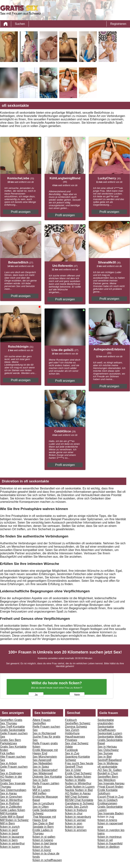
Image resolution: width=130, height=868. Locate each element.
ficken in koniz (42, 850)
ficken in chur (74, 813)
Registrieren (118, 24)
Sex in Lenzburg (43, 803)
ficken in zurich (10, 827)
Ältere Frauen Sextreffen (42, 722)
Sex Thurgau (8, 723)
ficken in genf (9, 830)
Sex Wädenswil (43, 773)
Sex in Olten (41, 807)
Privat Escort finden (110, 787)
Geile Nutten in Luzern (80, 787)
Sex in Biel (105, 757)
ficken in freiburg (76, 810)
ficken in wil (105, 840)
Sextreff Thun (74, 767)
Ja (36, 695)
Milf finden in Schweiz (14, 820)
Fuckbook (71, 750)
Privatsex (71, 740)
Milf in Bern (7, 823)
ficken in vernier (75, 820)
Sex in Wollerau (108, 763)
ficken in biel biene (45, 843)
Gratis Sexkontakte (13, 730)
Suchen (20, 24)
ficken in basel (9, 833)
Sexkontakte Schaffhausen (107, 728)
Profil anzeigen (21, 212)
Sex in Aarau (8, 793)
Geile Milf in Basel (12, 817)
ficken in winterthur (12, 843)
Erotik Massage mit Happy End (45, 752)
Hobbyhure (72, 733)
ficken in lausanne (12, 837)
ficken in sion (74, 823)
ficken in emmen (76, 830)
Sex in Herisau (107, 747)
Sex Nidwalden (42, 763)
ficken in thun (41, 847)
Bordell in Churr (108, 773)
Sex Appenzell (42, 760)
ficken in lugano (43, 840)
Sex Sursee (105, 753)
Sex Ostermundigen (13, 790)
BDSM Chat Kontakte (79, 800)
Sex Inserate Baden (111, 813)
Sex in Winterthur (11, 800)
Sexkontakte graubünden (106, 722)
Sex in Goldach (108, 800)
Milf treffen (39, 793)
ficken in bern (9, 840)
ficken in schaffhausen (47, 860)
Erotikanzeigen (107, 803)
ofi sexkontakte (107, 767)
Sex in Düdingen (11, 773)
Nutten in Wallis (75, 780)
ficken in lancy (74, 827)
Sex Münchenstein (45, 757)
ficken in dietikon (108, 847)
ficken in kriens (107, 820)
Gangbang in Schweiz (79, 803)
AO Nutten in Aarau (78, 793)
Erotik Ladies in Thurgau (43, 832)
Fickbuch (71, 720)
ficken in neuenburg (78, 817)
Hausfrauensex (75, 737)
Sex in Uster (73, 770)
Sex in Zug (72, 753)
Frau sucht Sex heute (79, 763)
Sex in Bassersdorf (45, 770)
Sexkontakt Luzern (110, 733)
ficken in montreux (110, 837)
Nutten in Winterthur (78, 783)
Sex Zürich (72, 730)
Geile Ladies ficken (13, 810)
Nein (77, 695)
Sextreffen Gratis (11, 720)
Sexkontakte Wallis (110, 737)
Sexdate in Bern (43, 827)
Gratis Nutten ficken (78, 777)
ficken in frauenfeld (110, 843)
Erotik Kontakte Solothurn (108, 792)
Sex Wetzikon (107, 780)
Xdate (69, 747)
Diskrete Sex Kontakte (47, 777)
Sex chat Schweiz (77, 743)
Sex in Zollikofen (11, 807)
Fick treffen (7, 753)
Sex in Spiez (41, 767)
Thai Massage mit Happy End (44, 818)
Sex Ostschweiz (108, 750)
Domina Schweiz (76, 727)
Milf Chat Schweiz (77, 797)
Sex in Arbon (8, 763)
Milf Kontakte (9, 813)
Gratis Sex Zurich (77, 807)
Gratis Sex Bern (10, 740)
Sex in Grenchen (11, 797)
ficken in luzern (10, 847)
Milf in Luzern (41, 790)
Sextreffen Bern (108, 777)
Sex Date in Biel (43, 823)
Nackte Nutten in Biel (79, 790)
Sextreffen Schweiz (78, 723)
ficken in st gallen (44, 837)
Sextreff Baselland (110, 760)
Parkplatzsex (9, 743)
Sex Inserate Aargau (111, 783)
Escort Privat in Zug (110, 797)
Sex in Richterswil (44, 733)
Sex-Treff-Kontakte (12, 727)
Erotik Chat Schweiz (78, 773)
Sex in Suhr (40, 780)
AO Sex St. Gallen (110, 770)
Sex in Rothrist (10, 803)
